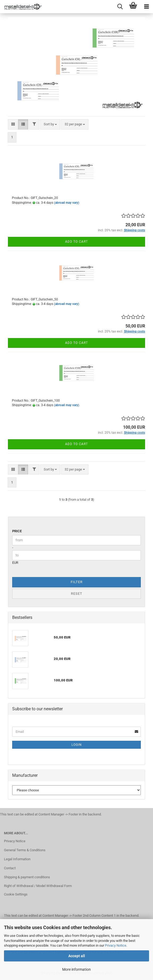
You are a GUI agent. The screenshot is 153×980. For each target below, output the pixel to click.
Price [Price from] (17, 531)
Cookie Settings (16, 894)
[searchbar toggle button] (120, 7)
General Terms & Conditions (25, 850)
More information (76, 969)
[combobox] (50, 124)
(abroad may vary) (67, 203)
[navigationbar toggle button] (146, 7)
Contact (10, 868)
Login (77, 745)
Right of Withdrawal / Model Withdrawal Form (38, 886)
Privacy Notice (116, 945)
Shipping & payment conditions (27, 877)
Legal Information (17, 859)
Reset (77, 594)
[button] (13, 124)
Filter (77, 582)
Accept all (77, 956)
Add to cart (76, 242)
